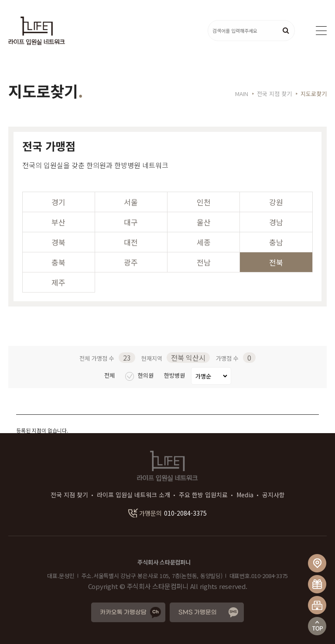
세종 (204, 242)
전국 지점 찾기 (69, 495)
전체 (110, 375)
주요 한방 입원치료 (203, 495)
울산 (204, 222)
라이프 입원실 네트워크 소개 (133, 495)
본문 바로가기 (0, 0)
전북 (276, 262)
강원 (276, 202)
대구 (131, 222)
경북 (58, 242)
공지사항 (273, 495)
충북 (58, 262)
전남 (204, 262)
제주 (58, 282)
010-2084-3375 (167, 513)
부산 (58, 222)
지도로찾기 (314, 94)
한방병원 (175, 375)
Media (245, 495)
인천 (204, 202)
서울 (131, 202)
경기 (58, 202)
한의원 (140, 375)
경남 (276, 222)
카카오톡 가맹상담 (123, 612)
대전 (131, 242)
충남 (276, 242)
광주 (131, 262)
